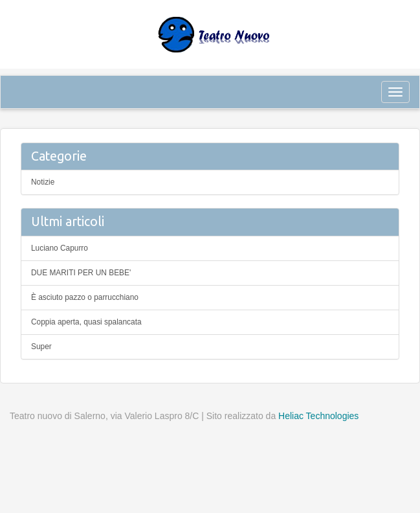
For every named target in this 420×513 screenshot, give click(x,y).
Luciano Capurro (60, 248)
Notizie (43, 182)
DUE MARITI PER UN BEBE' (81, 273)
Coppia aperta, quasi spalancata (86, 322)
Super (41, 347)
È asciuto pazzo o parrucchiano (85, 297)
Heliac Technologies (318, 416)
